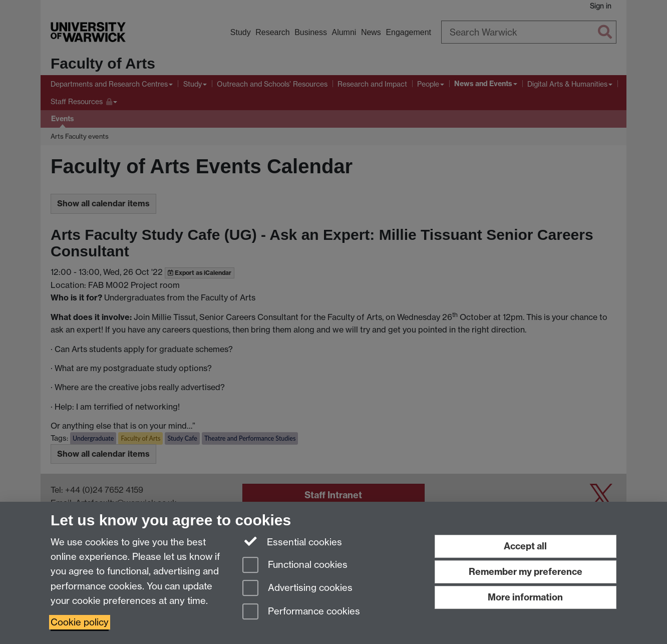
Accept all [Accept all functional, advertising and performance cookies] (525, 546)
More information (525, 597)
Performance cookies (301, 612)
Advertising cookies (297, 589)
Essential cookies (292, 541)
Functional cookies (295, 566)
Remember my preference (526, 572)
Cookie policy (80, 622)
